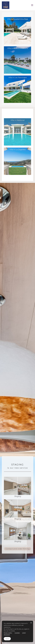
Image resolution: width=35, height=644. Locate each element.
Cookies (17, 633)
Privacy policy (8, 633)
